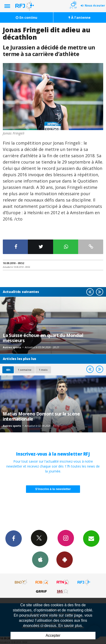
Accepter (53, 635)
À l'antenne (80, 17)
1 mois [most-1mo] (43, 370)
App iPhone (40, 559)
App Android (65, 559)
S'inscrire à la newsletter (53, 489)
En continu (26, 17)
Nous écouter (95, 6)
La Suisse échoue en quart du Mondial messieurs (43, 338)
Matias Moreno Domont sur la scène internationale (41, 416)
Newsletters (91, 538)
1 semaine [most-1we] (25, 370)
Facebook (14, 538)
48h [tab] (8, 370)
